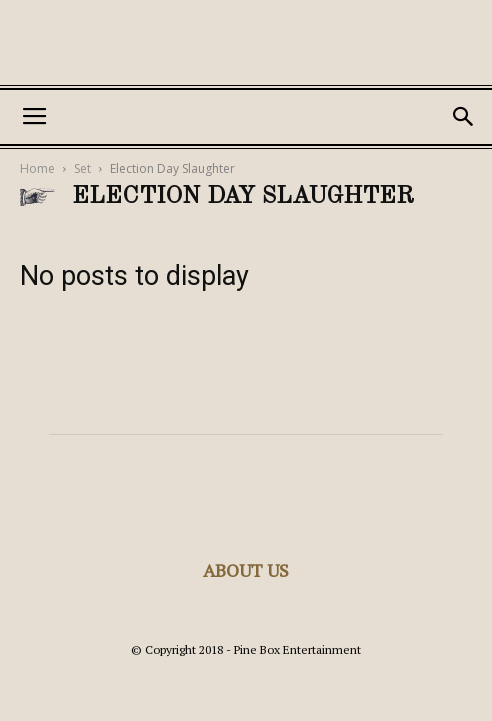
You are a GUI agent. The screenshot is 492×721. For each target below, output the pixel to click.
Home (37, 168)
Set (82, 168)
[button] (464, 117)
